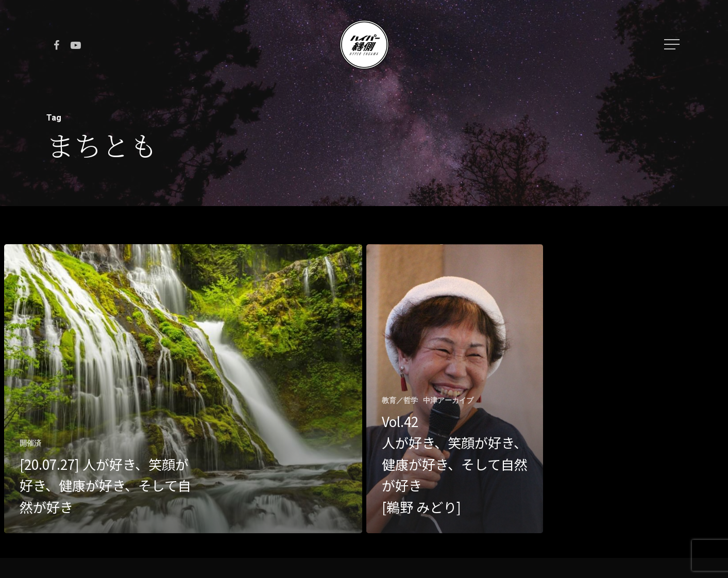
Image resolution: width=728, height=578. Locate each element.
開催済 (30, 443)
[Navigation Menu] (673, 44)
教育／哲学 (400, 400)
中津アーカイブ (448, 400)
